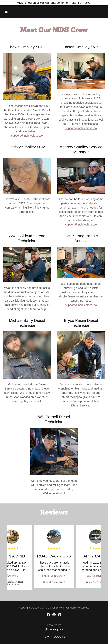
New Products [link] (54, 637)
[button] (11, 12)
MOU (78, 124)
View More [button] (12, 576)
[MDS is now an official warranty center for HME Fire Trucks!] (54, 3)
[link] (54, 576)
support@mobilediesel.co (27, 136)
